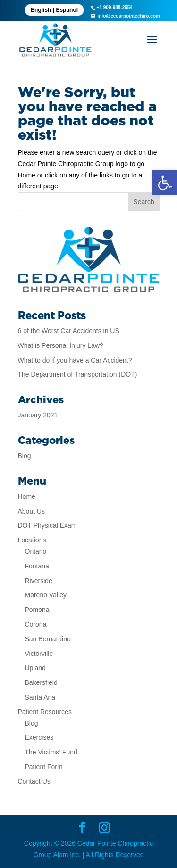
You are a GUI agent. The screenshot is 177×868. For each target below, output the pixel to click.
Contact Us (34, 781)
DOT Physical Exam (47, 525)
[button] (165, 183)
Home (27, 496)
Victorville (39, 654)
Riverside (39, 581)
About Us (32, 511)
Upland (35, 668)
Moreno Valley (46, 595)
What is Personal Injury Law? (61, 345)
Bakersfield (41, 682)
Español (67, 10)
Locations (32, 540)
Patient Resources (45, 712)
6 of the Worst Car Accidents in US (69, 331)
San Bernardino (48, 639)
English (41, 10)
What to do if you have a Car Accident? (75, 360)
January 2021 (38, 415)
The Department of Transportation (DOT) (78, 374)
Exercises (39, 737)
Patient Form (44, 767)
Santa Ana (40, 697)
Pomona (37, 610)
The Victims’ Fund (51, 752)
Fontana (37, 566)
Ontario (36, 551)
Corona (36, 624)
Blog (25, 456)
